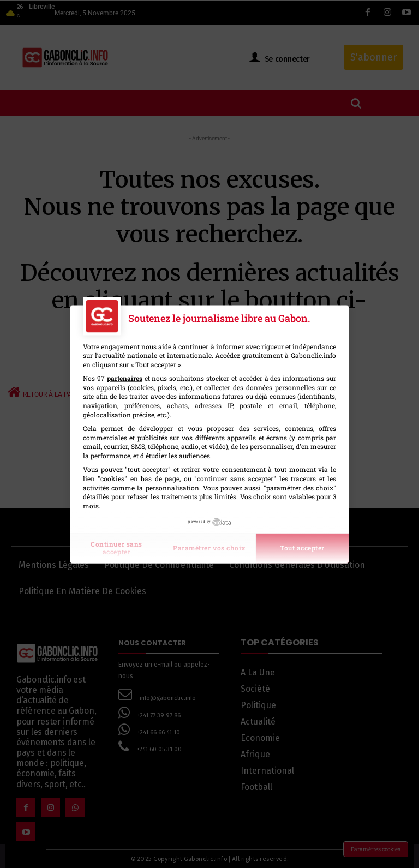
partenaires (125, 378)
